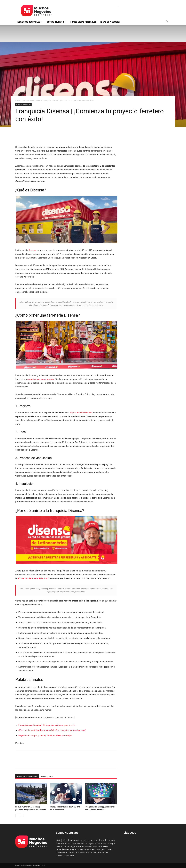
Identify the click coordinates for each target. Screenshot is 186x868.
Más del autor (47, 777)
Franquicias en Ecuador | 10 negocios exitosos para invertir (47, 725)
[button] (167, 22)
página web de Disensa (81, 413)
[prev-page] (17, 816)
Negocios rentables (30, 22)
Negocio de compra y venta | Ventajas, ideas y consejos (45, 735)
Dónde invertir (56, 22)
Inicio (18, 100)
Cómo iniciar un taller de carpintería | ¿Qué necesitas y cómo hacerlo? (52, 730)
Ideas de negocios (110, 22)
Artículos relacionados (27, 777)
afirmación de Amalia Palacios (32, 578)
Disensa (32, 250)
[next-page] (22, 816)
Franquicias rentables (83, 22)
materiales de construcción (41, 379)
